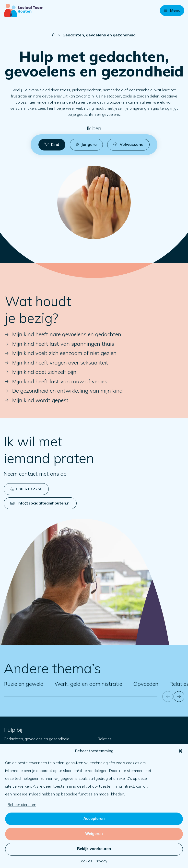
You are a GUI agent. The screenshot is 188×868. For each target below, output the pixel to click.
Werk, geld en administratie (88, 684)
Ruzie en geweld (24, 684)
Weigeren (94, 834)
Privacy (101, 861)
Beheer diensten (22, 804)
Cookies (85, 861)
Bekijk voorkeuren (94, 849)
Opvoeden (146, 684)
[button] (180, 751)
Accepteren (94, 819)
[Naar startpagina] (23, 10)
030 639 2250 (26, 489)
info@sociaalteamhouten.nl (40, 503)
